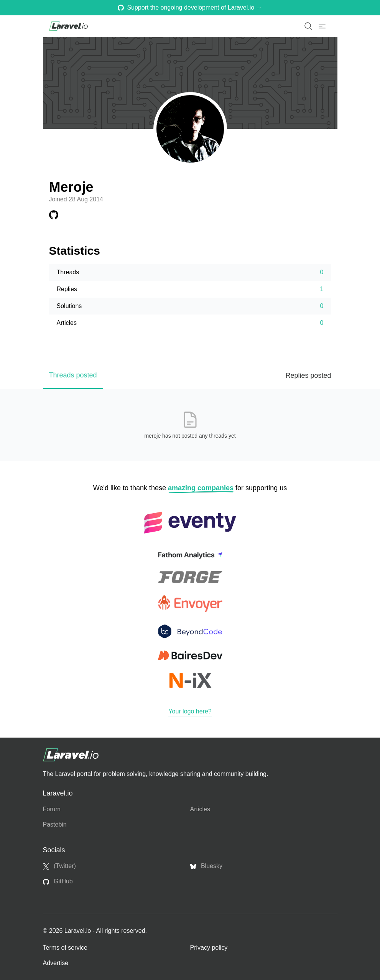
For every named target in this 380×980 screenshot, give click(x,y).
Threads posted (73, 375)
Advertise (56, 963)
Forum (52, 809)
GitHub (58, 881)
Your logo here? (190, 711)
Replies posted (308, 376)
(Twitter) (59, 866)
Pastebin (55, 824)
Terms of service (65, 948)
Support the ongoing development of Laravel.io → (190, 7)
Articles (200, 809)
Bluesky (206, 866)
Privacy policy (209, 948)
